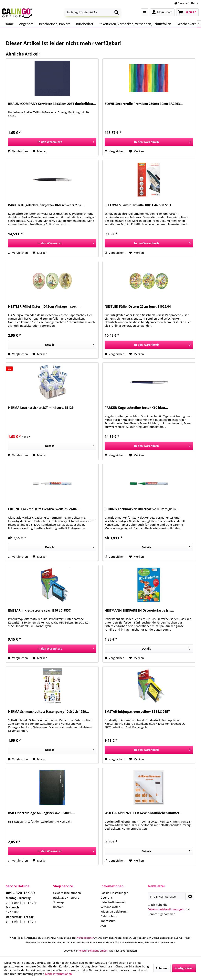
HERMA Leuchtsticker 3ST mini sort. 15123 (41, 408)
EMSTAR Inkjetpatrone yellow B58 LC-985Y (137, 712)
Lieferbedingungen (113, 902)
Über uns (107, 898)
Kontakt (58, 907)
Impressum (108, 921)
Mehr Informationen (58, 974)
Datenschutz (109, 916)
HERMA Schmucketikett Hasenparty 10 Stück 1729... (48, 712)
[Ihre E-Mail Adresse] (167, 896)
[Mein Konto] (162, 12)
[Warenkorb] (187, 12)
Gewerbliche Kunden (67, 893)
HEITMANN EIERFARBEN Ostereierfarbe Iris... (139, 610)
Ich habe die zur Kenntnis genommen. (169, 909)
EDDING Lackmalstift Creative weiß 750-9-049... (45, 509)
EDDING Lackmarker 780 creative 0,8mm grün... (142, 509)
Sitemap (59, 902)
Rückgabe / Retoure (66, 898)
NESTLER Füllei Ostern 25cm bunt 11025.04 (138, 307)
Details (69, 344)
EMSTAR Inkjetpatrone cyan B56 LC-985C (39, 610)
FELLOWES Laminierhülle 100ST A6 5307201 (138, 205)
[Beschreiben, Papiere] (55, 24)
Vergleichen (18, 151)
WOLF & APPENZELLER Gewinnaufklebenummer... (143, 813)
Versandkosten (110, 907)
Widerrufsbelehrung (114, 911)
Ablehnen (162, 968)
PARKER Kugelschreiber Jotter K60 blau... (136, 408)
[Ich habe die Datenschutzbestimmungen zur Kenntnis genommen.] (149, 904)
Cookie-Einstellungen (114, 893)
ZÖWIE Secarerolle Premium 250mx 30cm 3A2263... (144, 104)
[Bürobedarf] (85, 24)
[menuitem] (93, 12)
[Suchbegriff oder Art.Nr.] (93, 12)
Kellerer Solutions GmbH (93, 951)
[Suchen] (117, 12)
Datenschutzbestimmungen (166, 909)
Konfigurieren (184, 968)
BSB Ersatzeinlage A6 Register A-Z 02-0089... (42, 813)
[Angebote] (26, 24)
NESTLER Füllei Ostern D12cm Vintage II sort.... (44, 307)
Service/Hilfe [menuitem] (185, 3)
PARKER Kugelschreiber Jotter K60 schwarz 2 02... (46, 205)
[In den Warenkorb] (52, 142)
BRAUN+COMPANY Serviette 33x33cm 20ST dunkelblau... (52, 104)
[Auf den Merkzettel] (40, 151)
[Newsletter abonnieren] (190, 896)
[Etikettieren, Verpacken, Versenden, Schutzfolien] (135, 24)
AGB (103, 926)
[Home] (9, 24)
